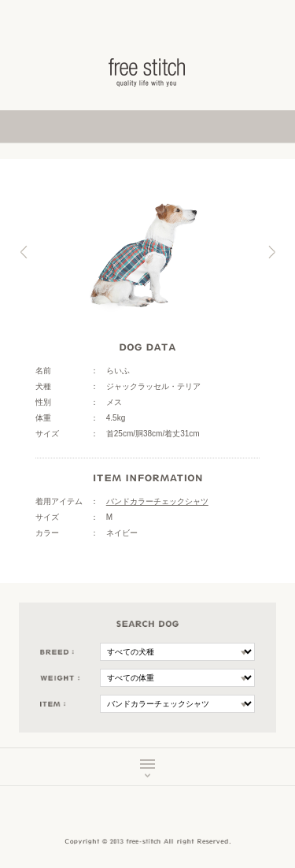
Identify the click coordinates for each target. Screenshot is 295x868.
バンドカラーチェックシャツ (157, 501)
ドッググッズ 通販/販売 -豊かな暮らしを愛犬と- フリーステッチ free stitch (148, 72)
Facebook (137, 816)
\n (177, 652)
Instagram (159, 816)
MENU (147, 768)
